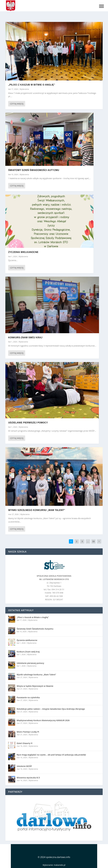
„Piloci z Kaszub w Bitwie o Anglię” (32, 85)
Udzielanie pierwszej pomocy (28, 423)
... (88, 541)
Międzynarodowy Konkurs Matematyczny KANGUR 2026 (43, 720)
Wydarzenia (24, 89)
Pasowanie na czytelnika (28, 697)
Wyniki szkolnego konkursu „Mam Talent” (37, 510)
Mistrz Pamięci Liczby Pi (28, 732)
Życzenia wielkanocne (23, 252)
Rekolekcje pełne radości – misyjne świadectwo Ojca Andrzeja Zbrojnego (51, 709)
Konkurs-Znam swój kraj (25, 337)
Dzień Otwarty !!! (24, 743)
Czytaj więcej (17, 104)
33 (94, 541)
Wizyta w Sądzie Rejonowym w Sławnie (35, 686)
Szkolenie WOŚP (24, 766)
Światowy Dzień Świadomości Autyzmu (34, 170)
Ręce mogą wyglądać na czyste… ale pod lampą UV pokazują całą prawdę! (51, 755)
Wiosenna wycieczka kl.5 (28, 778)
